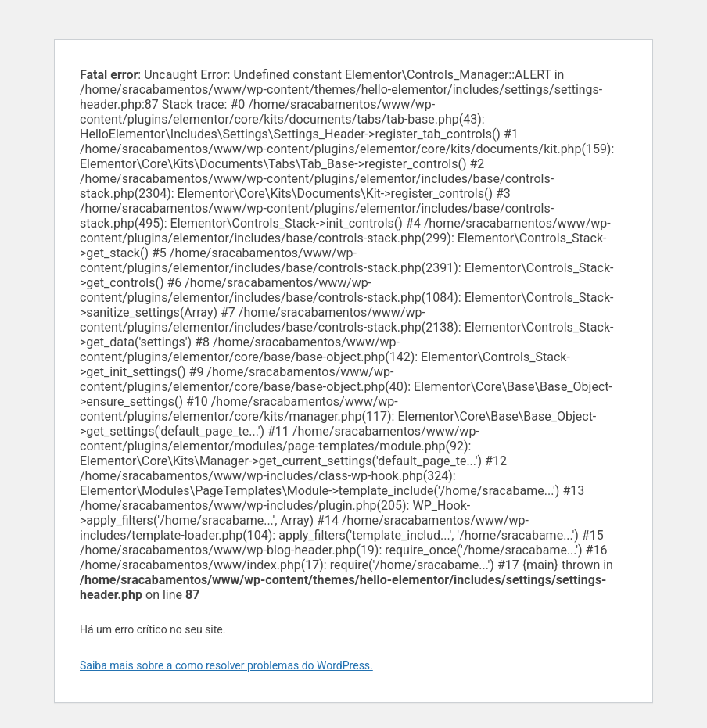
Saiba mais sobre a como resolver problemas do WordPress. (226, 665)
